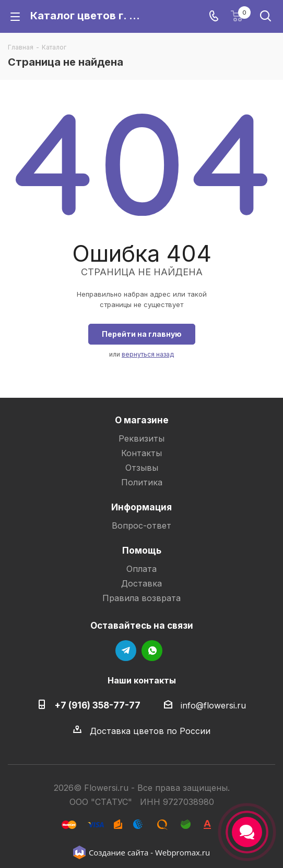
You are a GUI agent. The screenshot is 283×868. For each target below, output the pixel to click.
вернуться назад (148, 354)
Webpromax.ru (182, 852)
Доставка (141, 583)
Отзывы (142, 468)
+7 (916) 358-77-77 (97, 705)
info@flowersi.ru (213, 705)
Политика (142, 482)
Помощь (142, 550)
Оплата (141, 569)
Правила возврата (141, 598)
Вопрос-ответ (141, 525)
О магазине (142, 420)
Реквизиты (141, 438)
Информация (141, 507)
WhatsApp (152, 651)
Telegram (126, 651)
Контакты (141, 453)
